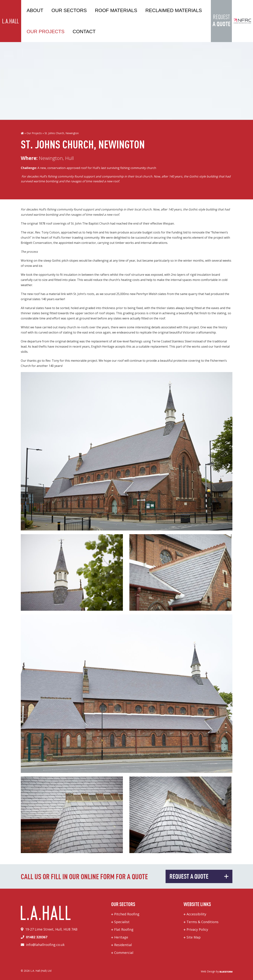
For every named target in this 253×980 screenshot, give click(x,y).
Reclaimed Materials (174, 10)
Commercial (124, 953)
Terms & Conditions (203, 922)
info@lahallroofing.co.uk (45, 945)
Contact (84, 31)
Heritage (121, 937)
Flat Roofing (124, 929)
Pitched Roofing (127, 914)
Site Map (194, 937)
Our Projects (46, 31)
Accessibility (196, 914)
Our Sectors (69, 10)
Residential (123, 945)
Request (221, 21)
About (35, 10)
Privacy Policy (197, 929)
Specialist (122, 922)
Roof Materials (116, 10)
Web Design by (217, 971)
